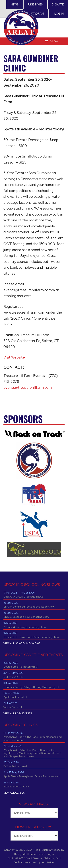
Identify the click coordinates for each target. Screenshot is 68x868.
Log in (59, 14)
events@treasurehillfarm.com (28, 387)
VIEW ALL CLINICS (14, 793)
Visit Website (14, 357)
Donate (58, 4)
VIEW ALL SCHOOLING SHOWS (22, 643)
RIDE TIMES (35, 4)
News (15, 4)
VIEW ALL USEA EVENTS (18, 713)
